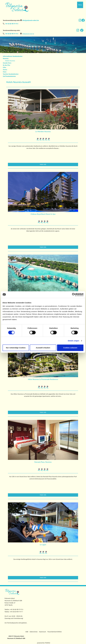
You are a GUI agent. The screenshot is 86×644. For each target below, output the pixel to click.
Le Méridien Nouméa (43, 132)
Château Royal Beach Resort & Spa (43, 214)
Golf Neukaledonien (9, 76)
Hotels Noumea (10, 61)
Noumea (6, 59)
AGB (27, 632)
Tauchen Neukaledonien (11, 74)
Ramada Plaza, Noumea (43, 462)
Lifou (5, 67)
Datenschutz (34, 632)
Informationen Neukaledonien (13, 56)
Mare (5, 72)
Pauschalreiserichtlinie (55, 632)
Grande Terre (7, 63)
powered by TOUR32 (44, 643)
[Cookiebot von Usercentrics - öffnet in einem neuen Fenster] (74, 295)
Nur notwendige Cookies (16, 348)
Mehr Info (43, 164)
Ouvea (5, 70)
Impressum (42, 632)
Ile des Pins (7, 65)
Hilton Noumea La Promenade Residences (43, 379)
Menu (80, 5)
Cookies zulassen (70, 348)
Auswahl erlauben (43, 348)
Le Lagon (43, 545)
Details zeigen (73, 341)
